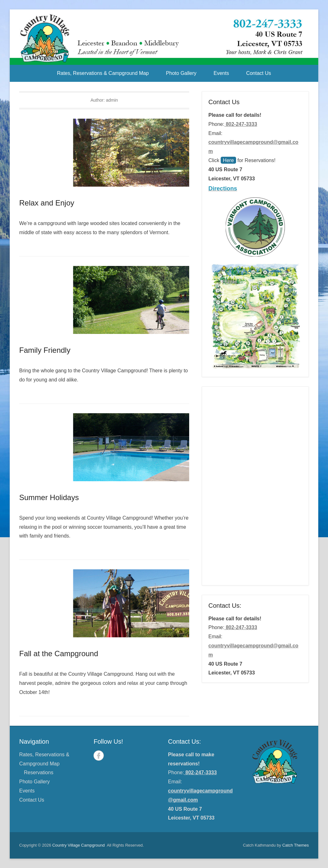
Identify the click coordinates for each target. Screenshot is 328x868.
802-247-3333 (241, 124)
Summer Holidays (49, 497)
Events (221, 73)
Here (228, 160)
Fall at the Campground (59, 654)
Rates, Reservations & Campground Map (103, 73)
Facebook (99, 755)
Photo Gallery (181, 73)
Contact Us (259, 73)
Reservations (39, 772)
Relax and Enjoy (47, 203)
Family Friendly (45, 350)
